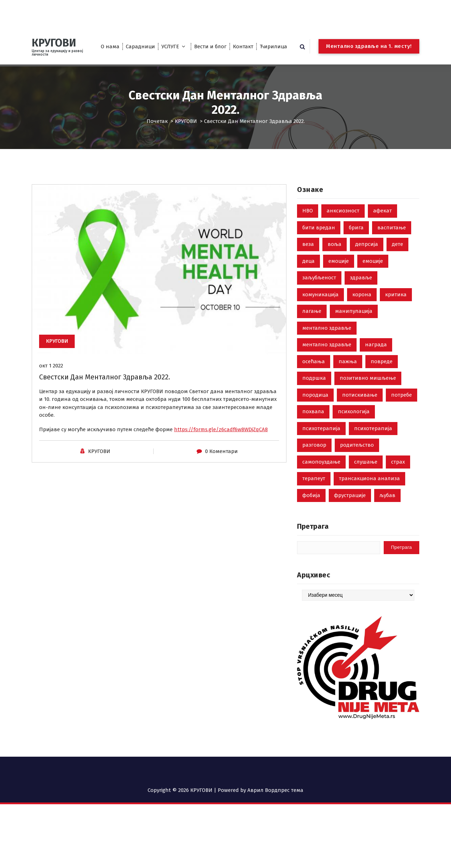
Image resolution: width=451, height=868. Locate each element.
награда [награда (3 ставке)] (376, 355)
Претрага (313, 537)
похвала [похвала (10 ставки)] (313, 422)
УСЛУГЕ (170, 46)
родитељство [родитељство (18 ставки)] (357, 456)
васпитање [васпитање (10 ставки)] (392, 238)
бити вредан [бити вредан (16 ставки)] (319, 238)
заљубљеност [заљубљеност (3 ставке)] (319, 289)
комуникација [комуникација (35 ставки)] (320, 305)
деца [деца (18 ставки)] (308, 272)
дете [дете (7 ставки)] (397, 255)
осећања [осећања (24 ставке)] (314, 372)
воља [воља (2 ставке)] (335, 255)
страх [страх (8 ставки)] (398, 472)
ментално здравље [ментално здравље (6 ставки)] (327, 339)
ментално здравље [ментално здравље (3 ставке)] (327, 355)
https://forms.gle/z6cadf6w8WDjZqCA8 (221, 435)
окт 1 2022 (51, 372)
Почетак (157, 121)
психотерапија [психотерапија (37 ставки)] (321, 439)
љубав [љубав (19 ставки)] (387, 506)
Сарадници (140, 46)
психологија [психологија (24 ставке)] (354, 422)
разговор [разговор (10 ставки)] (314, 456)
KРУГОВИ (99, 457)
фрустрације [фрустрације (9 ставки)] (350, 506)
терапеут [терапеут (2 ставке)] (314, 489)
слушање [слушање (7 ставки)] (366, 472)
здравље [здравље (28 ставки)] (361, 289)
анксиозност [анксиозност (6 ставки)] (343, 222)
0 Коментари (221, 457)
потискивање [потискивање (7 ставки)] (360, 405)
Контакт (243, 46)
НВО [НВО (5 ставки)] (308, 222)
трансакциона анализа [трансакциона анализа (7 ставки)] (369, 489)
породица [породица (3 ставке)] (315, 405)
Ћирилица (273, 46)
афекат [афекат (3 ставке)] (382, 222)
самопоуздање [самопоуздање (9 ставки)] (321, 472)
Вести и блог (210, 46)
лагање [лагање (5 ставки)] (312, 322)
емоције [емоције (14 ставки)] (373, 272)
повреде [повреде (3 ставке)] (382, 372)
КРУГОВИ (186, 121)
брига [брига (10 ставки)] (356, 238)
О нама (110, 46)
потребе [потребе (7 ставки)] (401, 405)
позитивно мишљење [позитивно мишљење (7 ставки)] (368, 389)
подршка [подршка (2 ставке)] (314, 389)
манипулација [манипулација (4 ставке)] (354, 322)
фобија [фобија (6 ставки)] (311, 506)
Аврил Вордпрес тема (275, 790)
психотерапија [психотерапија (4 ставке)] (373, 439)
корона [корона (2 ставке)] (362, 305)
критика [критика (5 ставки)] (396, 305)
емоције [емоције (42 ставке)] (339, 272)
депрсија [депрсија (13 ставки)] (367, 255)
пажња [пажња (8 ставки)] (348, 372)
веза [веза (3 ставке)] (308, 255)
